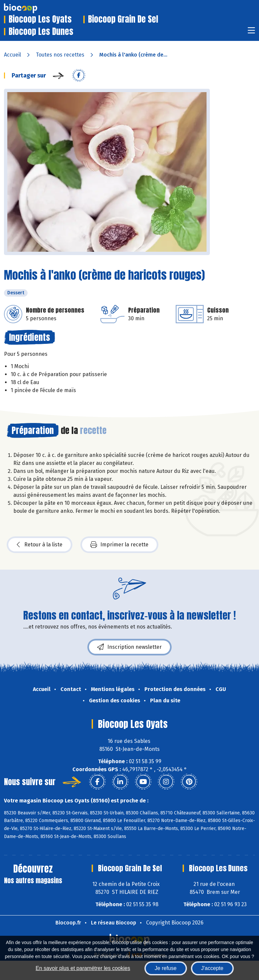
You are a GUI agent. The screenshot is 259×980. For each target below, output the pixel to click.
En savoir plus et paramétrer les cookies (83, 968)
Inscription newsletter (129, 647)
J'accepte (212, 968)
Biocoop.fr (68, 923)
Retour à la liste (40, 545)
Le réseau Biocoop (114, 923)
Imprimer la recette (119, 545)
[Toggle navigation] (251, 32)
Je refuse (166, 968)
